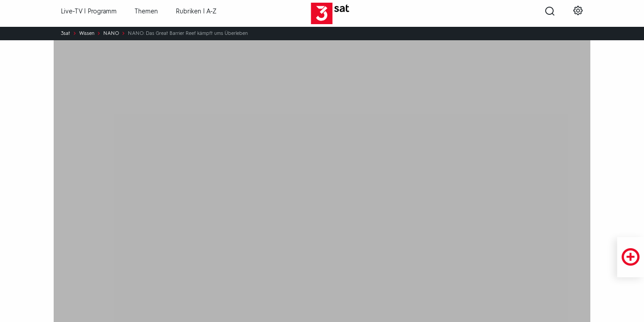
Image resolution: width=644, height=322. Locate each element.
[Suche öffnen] (550, 14)
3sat (66, 34)
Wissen (87, 34)
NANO (111, 34)
